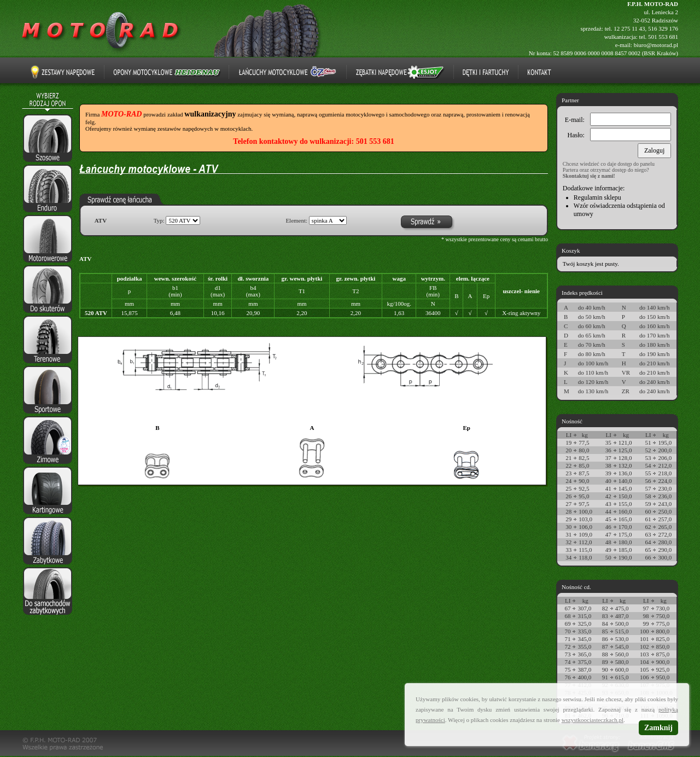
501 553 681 (663, 37)
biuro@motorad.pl (656, 45)
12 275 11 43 (629, 28)
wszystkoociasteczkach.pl (593, 720)
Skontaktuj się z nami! (589, 176)
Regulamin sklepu (597, 197)
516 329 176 (663, 28)
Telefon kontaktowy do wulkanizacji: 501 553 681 (313, 141)
